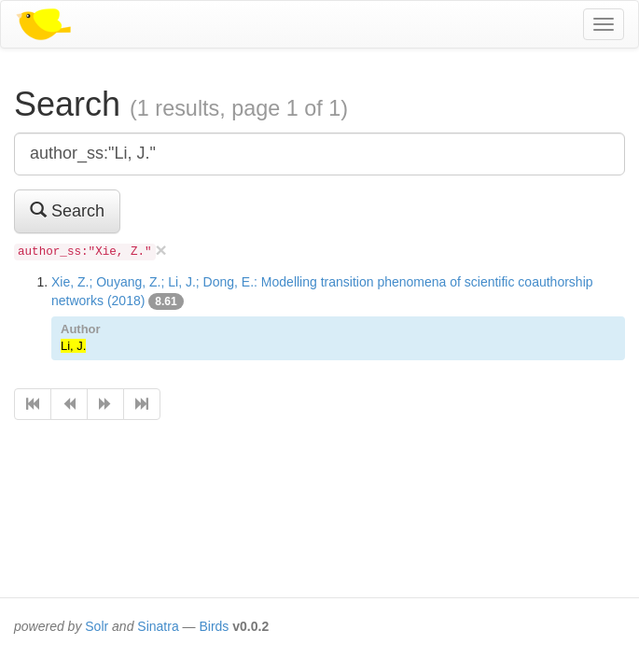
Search (67, 210)
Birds (214, 626)
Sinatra (158, 626)
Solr (97, 626)
